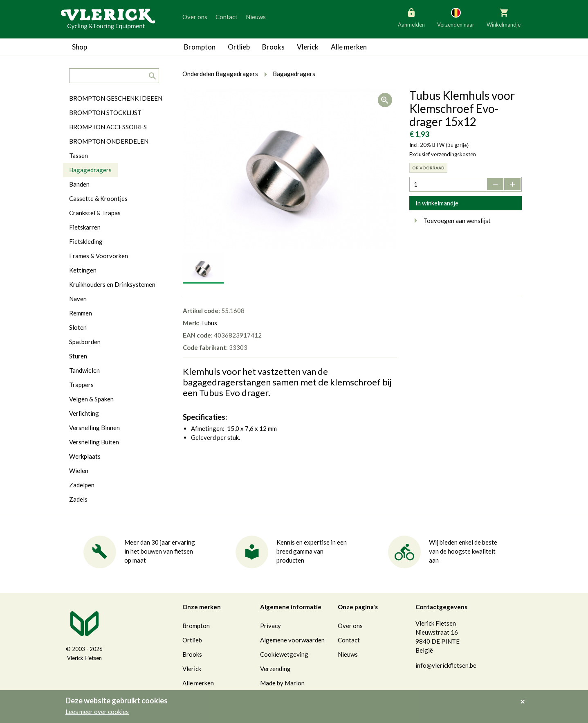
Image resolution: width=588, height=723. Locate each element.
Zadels (78, 499)
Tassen (79, 155)
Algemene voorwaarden (292, 640)
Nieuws (256, 17)
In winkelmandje (437, 203)
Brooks (273, 47)
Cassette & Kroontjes (98, 198)
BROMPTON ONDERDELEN (109, 141)
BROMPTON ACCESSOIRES (108, 127)
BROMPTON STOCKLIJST (105, 113)
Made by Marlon (282, 683)
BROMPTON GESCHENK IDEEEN (116, 98)
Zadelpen (82, 485)
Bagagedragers (90, 170)
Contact (227, 17)
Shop (80, 47)
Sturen (78, 356)
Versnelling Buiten (94, 442)
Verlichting (84, 413)
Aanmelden (411, 17)
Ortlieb (239, 47)
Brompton (200, 47)
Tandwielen (84, 370)
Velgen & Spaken (91, 399)
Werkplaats (85, 456)
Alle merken (349, 47)
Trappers (81, 385)
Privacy (270, 626)
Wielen (79, 471)
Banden (79, 184)
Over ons (195, 17)
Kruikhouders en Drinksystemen (112, 284)
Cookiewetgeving (284, 654)
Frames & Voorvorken (99, 256)
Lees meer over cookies (97, 712)
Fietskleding (86, 241)
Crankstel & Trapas (95, 213)
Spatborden (85, 342)
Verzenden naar (456, 17)
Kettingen (83, 270)
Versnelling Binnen (94, 428)
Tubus (209, 323)
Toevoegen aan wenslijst (450, 221)
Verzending (275, 669)
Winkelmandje (504, 17)
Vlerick (308, 47)
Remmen (81, 313)
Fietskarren (85, 227)
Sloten (78, 327)
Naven (78, 299)
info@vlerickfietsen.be (446, 665)
